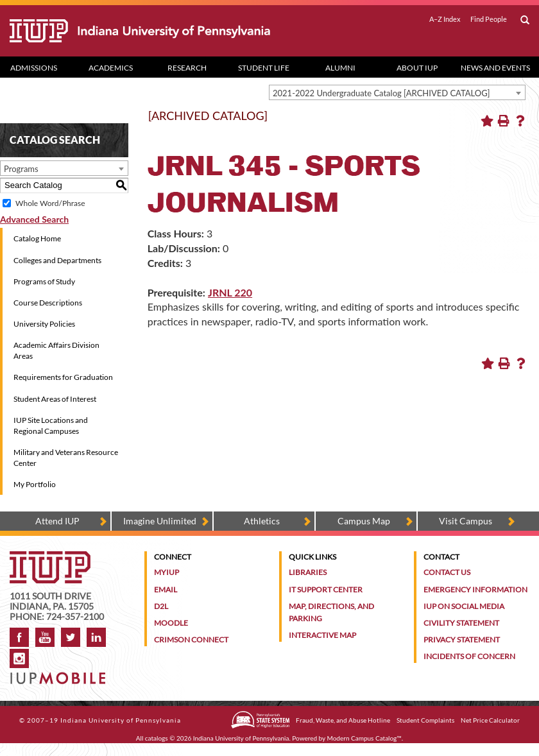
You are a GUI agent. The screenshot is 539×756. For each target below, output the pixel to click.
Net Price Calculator (490, 720)
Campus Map (364, 521)
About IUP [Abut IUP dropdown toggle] (417, 68)
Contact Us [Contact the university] (447, 572)
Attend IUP (57, 521)
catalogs (157, 738)
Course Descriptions (48, 303)
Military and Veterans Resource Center (66, 458)
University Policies (44, 324)
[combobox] (397, 92)
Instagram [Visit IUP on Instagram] (19, 658)
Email (166, 589)
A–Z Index (445, 19)
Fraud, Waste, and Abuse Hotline (343, 720)
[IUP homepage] (50, 557)
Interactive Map (322, 635)
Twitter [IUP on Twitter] (71, 637)
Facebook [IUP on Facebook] (19, 637)
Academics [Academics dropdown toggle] (111, 68)
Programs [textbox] (21, 169)
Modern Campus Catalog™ (364, 738)
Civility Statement (461, 623)
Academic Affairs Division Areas (56, 350)
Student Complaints (425, 720)
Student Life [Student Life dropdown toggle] (264, 68)
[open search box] (525, 21)
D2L (161, 606)
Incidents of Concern (469, 656)
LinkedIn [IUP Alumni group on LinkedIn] (96, 637)
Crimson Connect (191, 640)
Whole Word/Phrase (50, 203)
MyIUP (167, 572)
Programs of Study (44, 281)
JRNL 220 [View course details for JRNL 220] (230, 292)
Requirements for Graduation (63, 377)
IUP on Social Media (464, 606)
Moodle (171, 623)
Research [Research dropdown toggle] (187, 68)
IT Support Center (326, 589)
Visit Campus (466, 521)
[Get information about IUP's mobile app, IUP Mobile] (60, 674)
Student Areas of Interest (55, 399)
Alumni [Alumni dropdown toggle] (340, 68)
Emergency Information (475, 589)
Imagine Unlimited (160, 521)
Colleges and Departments (57, 260)
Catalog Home (37, 238)
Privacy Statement (462, 640)
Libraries (308, 572)
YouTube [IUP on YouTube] (45, 637)
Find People (489, 19)
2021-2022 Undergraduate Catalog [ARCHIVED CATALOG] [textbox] (381, 93)
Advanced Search (34, 219)
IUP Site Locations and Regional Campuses (51, 425)
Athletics (262, 521)
